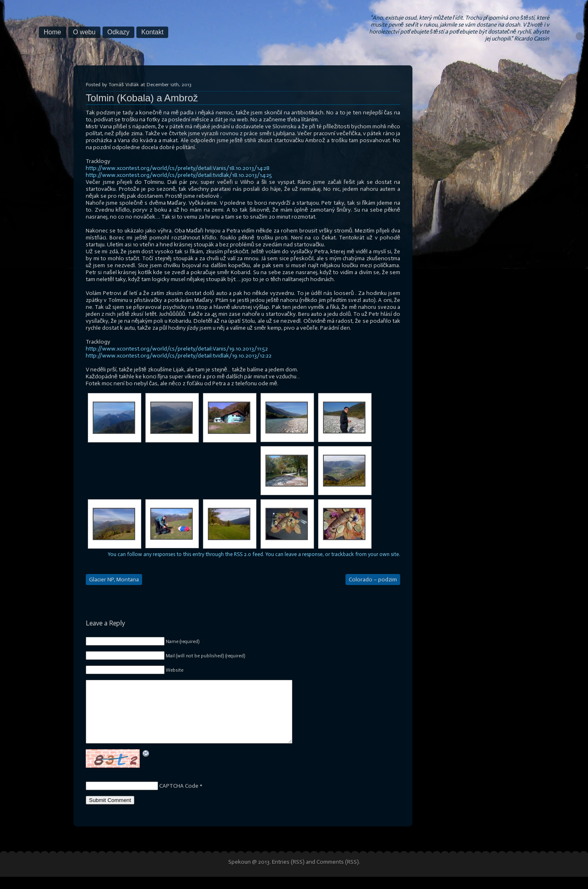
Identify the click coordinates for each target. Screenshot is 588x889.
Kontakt (152, 32)
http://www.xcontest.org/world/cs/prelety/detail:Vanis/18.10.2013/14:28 (178, 168)
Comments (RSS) (338, 874)
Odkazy (118, 32)
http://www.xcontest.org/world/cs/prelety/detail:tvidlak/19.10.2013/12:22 (179, 356)
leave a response (304, 554)
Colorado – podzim (373, 580)
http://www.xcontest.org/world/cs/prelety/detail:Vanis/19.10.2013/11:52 (177, 349)
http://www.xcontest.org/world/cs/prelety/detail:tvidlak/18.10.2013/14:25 (179, 175)
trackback (343, 554)
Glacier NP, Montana (114, 580)
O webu (84, 32)
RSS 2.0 (243, 554)
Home (52, 32)
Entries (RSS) (288, 874)
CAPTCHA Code (179, 798)
